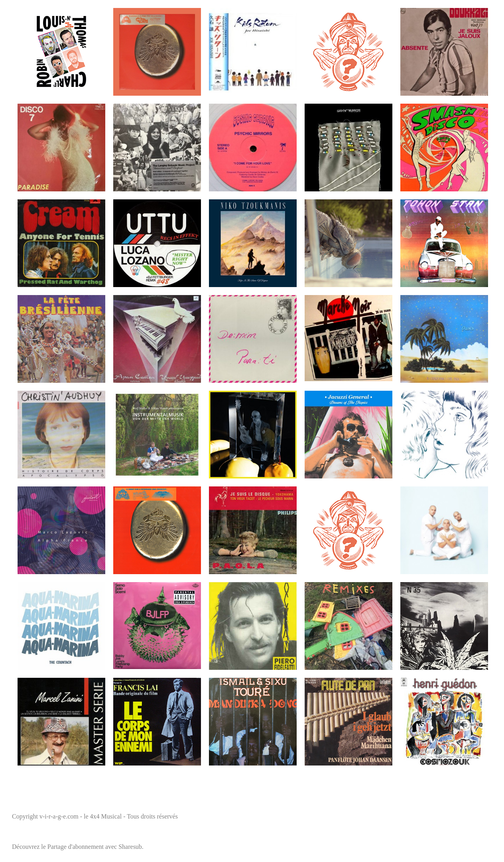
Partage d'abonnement (76, 847)
